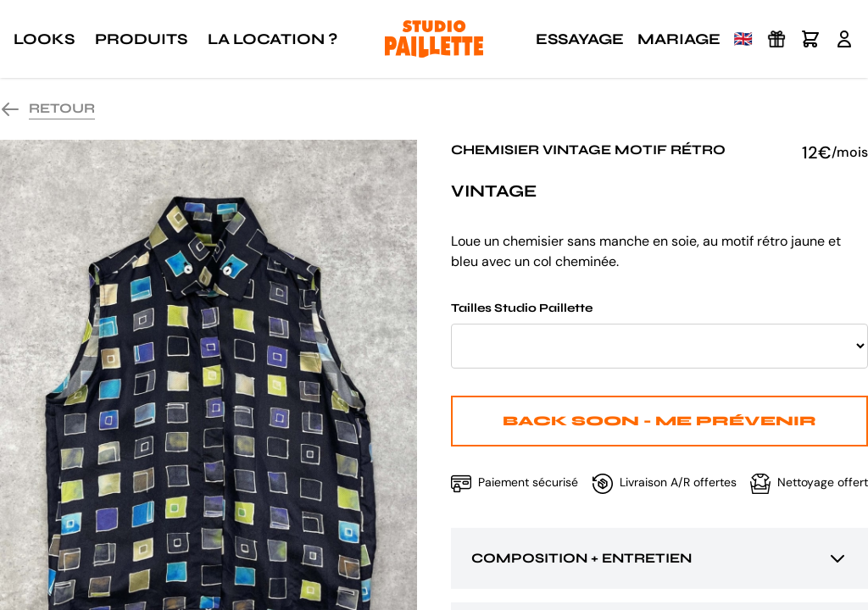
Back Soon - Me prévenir (659, 421)
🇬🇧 (743, 39)
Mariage (679, 39)
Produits (141, 39)
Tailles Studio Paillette (659, 335)
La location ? (273, 39)
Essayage (580, 39)
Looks (44, 39)
